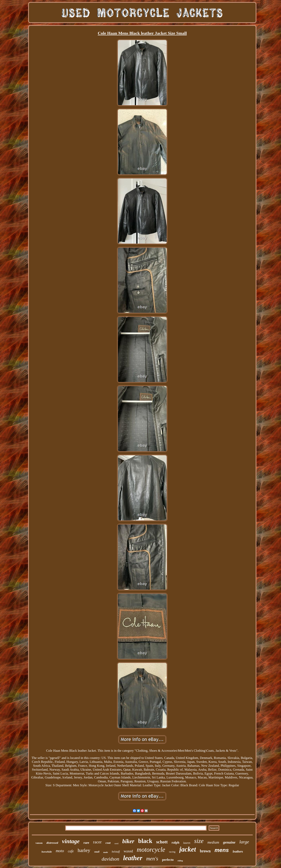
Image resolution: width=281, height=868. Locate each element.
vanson (39, 843)
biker (128, 841)
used (116, 843)
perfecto (168, 860)
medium (213, 842)
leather (133, 858)
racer (97, 842)
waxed (128, 851)
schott (162, 842)
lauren (187, 843)
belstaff (116, 852)
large (244, 842)
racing (172, 852)
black (145, 841)
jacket (188, 849)
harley (84, 850)
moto (60, 851)
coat (108, 843)
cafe (71, 851)
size (199, 841)
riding (180, 861)
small (97, 852)
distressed (52, 843)
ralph (175, 842)
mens (222, 850)
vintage (71, 841)
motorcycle (151, 850)
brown (205, 851)
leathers (238, 851)
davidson (110, 859)
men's (152, 859)
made (105, 852)
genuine (229, 842)
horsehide (47, 852)
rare (86, 843)
